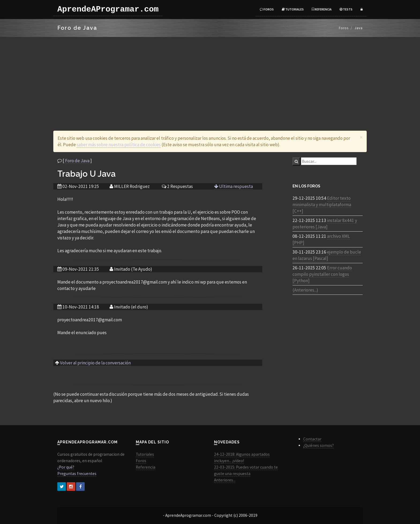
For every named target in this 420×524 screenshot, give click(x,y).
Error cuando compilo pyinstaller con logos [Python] (322, 274)
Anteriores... (225, 480)
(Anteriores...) (305, 290)
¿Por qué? (66, 467)
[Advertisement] (210, 77)
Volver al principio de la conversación (95, 363)
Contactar (312, 439)
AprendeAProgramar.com (108, 9)
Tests (346, 9)
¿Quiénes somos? (318, 445)
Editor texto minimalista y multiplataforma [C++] (322, 205)
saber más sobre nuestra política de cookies (119, 145)
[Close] (361, 137)
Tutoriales (293, 9)
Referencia (322, 9)
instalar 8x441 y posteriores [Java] (325, 224)
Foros (267, 9)
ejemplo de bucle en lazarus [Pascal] (327, 255)
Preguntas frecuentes (77, 474)
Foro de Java (77, 161)
